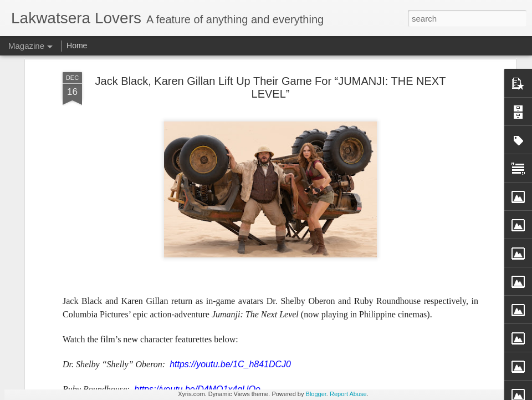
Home (77, 45)
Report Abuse (348, 394)
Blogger (316, 394)
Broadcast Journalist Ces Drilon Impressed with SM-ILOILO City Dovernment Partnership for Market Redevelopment (436, 111)
